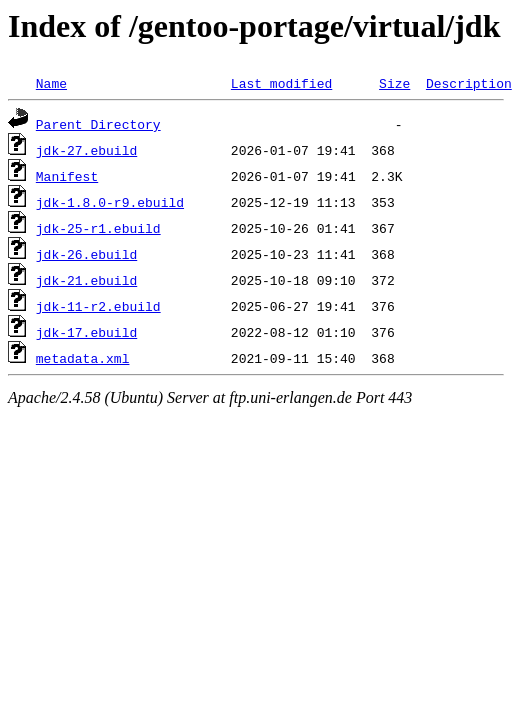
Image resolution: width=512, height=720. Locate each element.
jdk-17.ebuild (86, 332)
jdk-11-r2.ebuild (98, 306)
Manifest (67, 176)
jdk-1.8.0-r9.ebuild (110, 202)
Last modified (281, 83)
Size (394, 83)
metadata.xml (83, 358)
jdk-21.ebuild (86, 280)
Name (51, 83)
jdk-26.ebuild (86, 254)
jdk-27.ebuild (86, 150)
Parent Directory (98, 124)
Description (469, 83)
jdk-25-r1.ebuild (98, 228)
